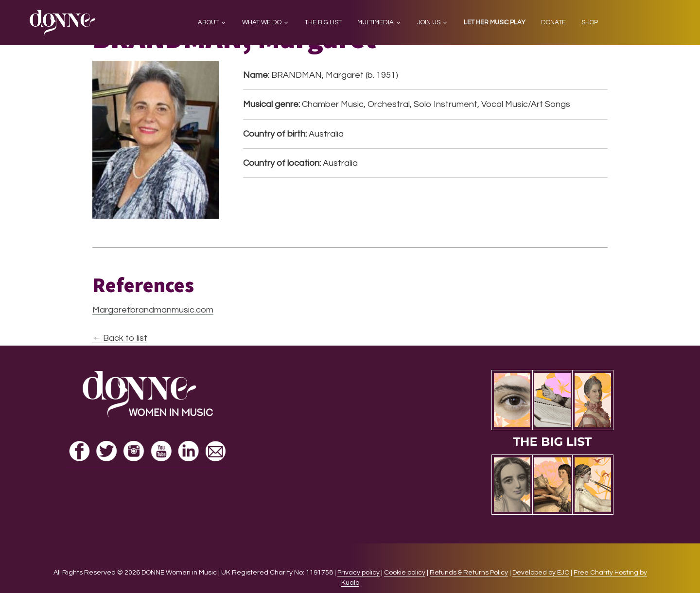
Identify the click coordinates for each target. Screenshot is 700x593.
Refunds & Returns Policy (469, 573)
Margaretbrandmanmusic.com (153, 310)
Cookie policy (405, 573)
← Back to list (120, 338)
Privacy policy (359, 573)
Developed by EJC (541, 573)
